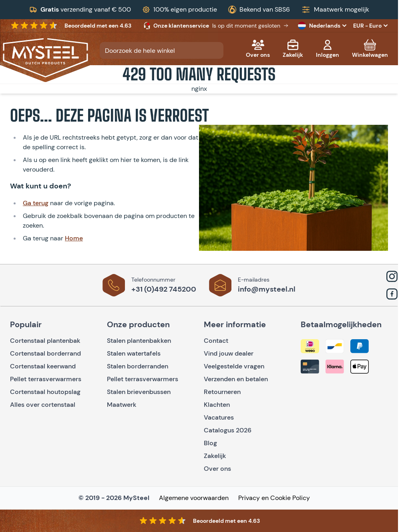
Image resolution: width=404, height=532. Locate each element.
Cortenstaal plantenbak (45, 341)
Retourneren (222, 392)
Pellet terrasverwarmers (46, 379)
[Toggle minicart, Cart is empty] (370, 49)
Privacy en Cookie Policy (274, 498)
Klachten (217, 405)
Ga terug (36, 203)
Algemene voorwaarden (194, 498)
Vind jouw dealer (229, 353)
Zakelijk (215, 456)
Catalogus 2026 (228, 430)
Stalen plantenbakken (139, 341)
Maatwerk (122, 405)
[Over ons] (258, 49)
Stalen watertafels (134, 353)
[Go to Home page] (45, 58)
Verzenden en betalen (236, 379)
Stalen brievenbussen (139, 392)
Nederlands (323, 26)
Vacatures (219, 417)
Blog (210, 443)
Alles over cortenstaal (43, 405)
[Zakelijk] (293, 49)
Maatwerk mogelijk (342, 9)
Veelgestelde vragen (234, 366)
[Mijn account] (328, 49)
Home (74, 238)
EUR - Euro (371, 26)
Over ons (217, 469)
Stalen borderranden (138, 366)
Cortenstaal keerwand (43, 366)
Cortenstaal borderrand (45, 353)
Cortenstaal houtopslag (45, 392)
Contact (216, 341)
